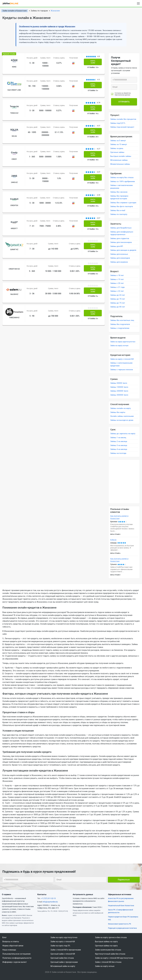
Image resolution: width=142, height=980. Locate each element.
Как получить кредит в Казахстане (119, 517)
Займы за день (117, 148)
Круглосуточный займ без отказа (110, 954)
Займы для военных (119, 254)
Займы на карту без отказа (122, 177)
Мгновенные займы (119, 160)
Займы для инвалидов (120, 258)
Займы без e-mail (118, 210)
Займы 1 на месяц (118, 438)
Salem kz (13, 262)
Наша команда (9, 950)
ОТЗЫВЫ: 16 (93, 107)
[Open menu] (138, 4)
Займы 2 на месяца (119, 441)
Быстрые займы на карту (106, 942)
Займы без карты (118, 412)
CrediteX (13, 186)
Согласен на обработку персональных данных (123, 94)
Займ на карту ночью (119, 346)
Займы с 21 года (117, 287)
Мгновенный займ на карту (63, 966)
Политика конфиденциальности (17, 958)
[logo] (12, 3)
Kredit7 (13, 206)
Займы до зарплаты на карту (123, 434)
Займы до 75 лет (118, 303)
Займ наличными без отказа (108, 950)
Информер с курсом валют (15, 962)
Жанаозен (55, 11)
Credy (13, 146)
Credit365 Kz (13, 240)
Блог (5, 937)
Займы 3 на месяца (119, 445)
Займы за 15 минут (119, 144)
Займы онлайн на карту (121, 408)
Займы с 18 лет (117, 275)
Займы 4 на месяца (119, 449)
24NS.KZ (13, 166)
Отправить (124, 102)
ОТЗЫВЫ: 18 (93, 147)
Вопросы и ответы (11, 942)
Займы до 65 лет (118, 295)
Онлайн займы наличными (122, 416)
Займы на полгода (118, 453)
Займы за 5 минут (118, 141)
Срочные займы (117, 152)
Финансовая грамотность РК (120, 924)
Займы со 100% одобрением (123, 181)
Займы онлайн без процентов (123, 119)
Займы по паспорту (119, 214)
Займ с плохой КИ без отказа (108, 962)
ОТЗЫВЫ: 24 (93, 187)
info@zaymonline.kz (50, 902)
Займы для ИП (117, 246)
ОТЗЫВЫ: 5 (93, 88)
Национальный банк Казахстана (121, 906)
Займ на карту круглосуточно (123, 342)
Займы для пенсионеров (121, 242)
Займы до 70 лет (118, 299)
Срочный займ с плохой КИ (63, 954)
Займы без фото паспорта (122, 206)
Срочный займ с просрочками (64, 962)
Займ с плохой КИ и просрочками (66, 950)
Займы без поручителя (120, 324)
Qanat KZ (13, 224)
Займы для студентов (120, 238)
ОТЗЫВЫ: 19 (93, 207)
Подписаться (124, 880)
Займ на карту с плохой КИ (122, 359)
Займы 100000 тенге (119, 387)
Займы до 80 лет (118, 307)
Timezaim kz (13, 283)
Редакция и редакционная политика (122, 928)
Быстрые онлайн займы (121, 156)
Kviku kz (113, 540)
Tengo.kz (13, 107)
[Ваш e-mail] (124, 87)
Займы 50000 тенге (119, 383)
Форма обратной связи (13, 946)
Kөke (13, 67)
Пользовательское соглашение (16, 954)
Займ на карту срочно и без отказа (111, 937)
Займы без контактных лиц (122, 320)
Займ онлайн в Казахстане (15, 11)
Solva (13, 127)
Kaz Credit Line (13, 87)
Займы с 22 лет (117, 291)
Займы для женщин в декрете (123, 250)
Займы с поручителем (120, 328)
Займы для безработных (121, 228)
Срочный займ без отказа (62, 958)
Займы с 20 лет (117, 283)
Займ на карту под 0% (60, 946)
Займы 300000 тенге (119, 395)
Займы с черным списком (122, 370)
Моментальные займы (120, 164)
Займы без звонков (119, 192)
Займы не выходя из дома (122, 420)
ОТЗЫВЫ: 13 (93, 68)
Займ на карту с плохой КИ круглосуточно (114, 958)
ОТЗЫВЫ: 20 (93, 127)
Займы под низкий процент (122, 127)
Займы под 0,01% (118, 123)
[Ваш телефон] (124, 80)
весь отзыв (115, 534)
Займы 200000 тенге (119, 391)
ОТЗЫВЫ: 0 (93, 226)
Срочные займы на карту (106, 946)
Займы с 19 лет (117, 279)
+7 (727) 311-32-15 (48, 898)
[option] (124, 460)
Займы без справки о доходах (123, 203)
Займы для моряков (119, 262)
